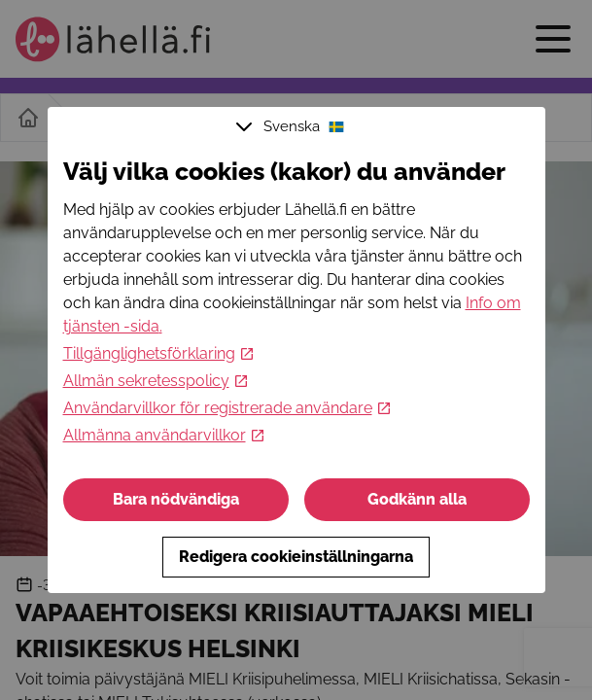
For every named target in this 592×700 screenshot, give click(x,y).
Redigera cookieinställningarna (296, 557)
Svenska (293, 126)
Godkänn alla (417, 499)
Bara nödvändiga (176, 499)
